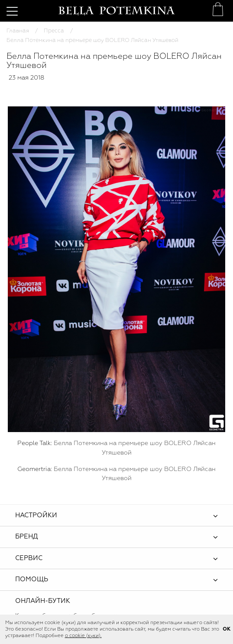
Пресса (54, 31)
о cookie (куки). (83, 636)
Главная (18, 31)
